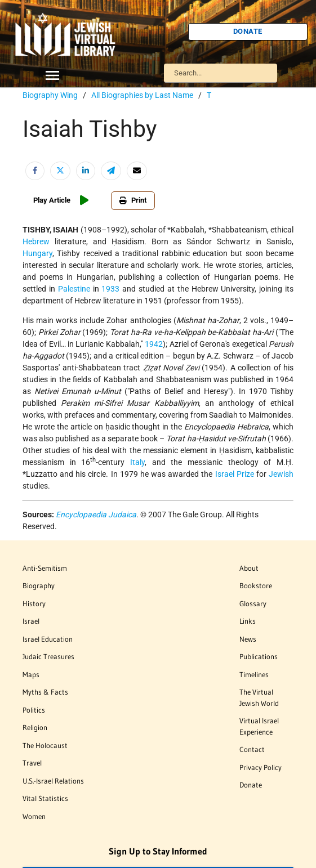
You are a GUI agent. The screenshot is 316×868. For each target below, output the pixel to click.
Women (34, 816)
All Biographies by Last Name (142, 95)
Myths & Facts (45, 692)
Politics (34, 710)
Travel (32, 763)
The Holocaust (45, 745)
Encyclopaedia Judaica (96, 514)
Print (126, 200)
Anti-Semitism (45, 568)
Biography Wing (50, 95)
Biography (39, 585)
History (34, 603)
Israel (31, 621)
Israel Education (48, 639)
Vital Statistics (45, 798)
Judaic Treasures (48, 656)
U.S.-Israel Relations (53, 781)
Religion (35, 727)
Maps (31, 674)
